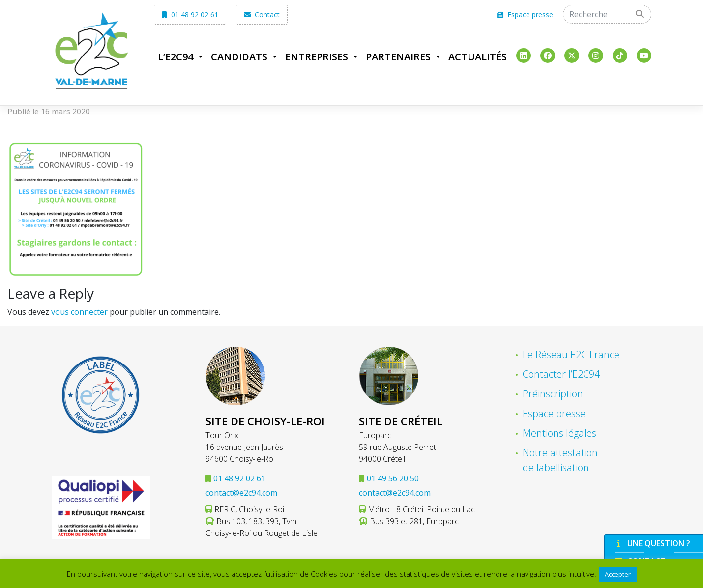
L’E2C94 (176, 57)
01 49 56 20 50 (393, 478)
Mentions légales (559, 433)
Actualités (478, 57)
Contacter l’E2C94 (561, 374)
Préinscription (553, 394)
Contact (262, 14)
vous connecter (79, 312)
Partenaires (398, 57)
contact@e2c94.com (241, 493)
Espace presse (525, 14)
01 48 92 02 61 (190, 14)
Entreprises (317, 57)
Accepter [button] (618, 574)
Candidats (239, 57)
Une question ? (652, 543)
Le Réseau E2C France (571, 354)
